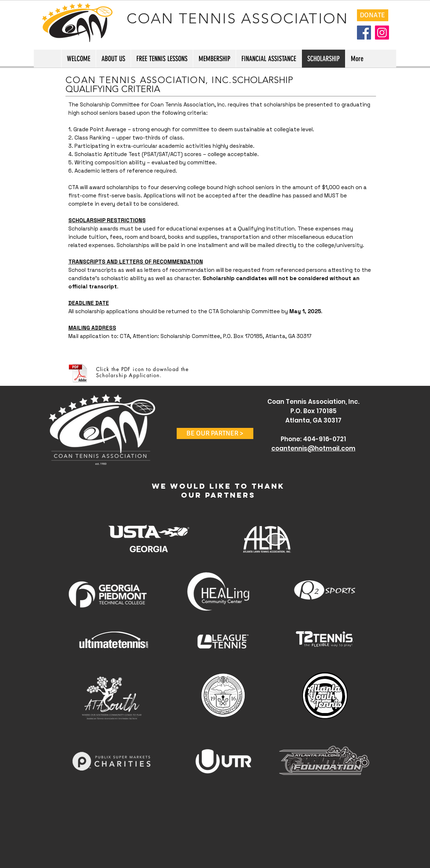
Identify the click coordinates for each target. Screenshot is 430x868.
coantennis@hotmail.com (313, 448)
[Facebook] (364, 33)
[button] (215, 433)
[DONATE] (373, 15)
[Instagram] (382, 33)
